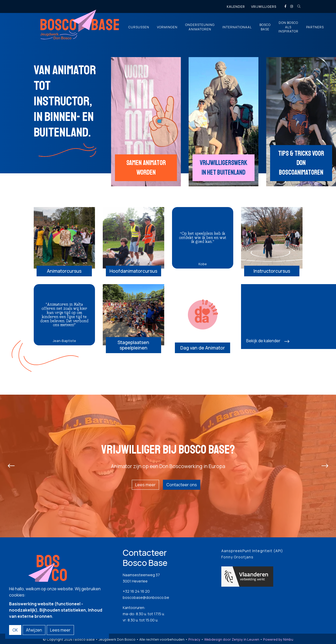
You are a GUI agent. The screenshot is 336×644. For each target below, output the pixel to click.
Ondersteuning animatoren (200, 27)
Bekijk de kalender (263, 341)
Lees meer (145, 485)
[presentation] (11, 467)
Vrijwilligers (264, 7)
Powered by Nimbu (278, 640)
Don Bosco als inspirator (288, 27)
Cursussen (139, 27)
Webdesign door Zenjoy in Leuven (232, 640)
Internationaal (237, 27)
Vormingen (167, 27)
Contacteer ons (182, 485)
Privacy (194, 640)
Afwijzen (34, 630)
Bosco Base (265, 27)
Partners (315, 27)
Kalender (236, 7)
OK (15, 630)
